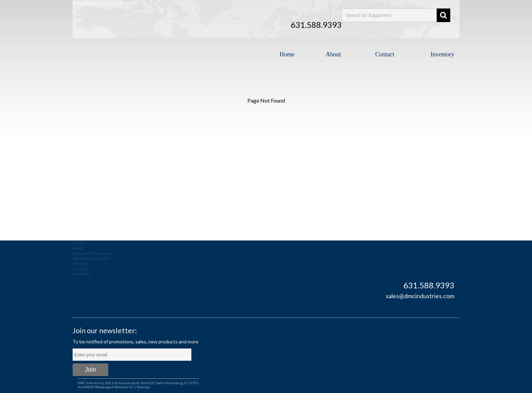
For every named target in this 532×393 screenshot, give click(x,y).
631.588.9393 (316, 25)
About (333, 54)
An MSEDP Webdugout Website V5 (105, 387)
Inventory (442, 54)
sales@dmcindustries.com (420, 296)
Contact (385, 54)
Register (129, 3)
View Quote (86, 3)
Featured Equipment (91, 253)
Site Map (80, 263)
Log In (109, 3)
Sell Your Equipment (91, 258)
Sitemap (143, 387)
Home (287, 54)
